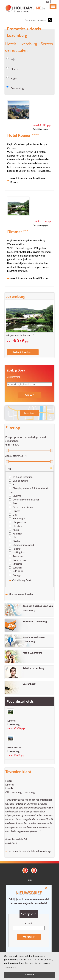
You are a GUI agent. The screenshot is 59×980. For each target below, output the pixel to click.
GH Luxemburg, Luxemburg (20, 792)
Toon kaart (30, 413)
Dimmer (10, 785)
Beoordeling (17, 88)
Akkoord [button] (29, 975)
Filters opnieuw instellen (21, 594)
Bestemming (14, 377)
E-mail (29, 923)
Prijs (13, 59)
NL (48, 2)
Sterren (15, 69)
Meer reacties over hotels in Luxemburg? (30, 851)
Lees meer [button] (10, 967)
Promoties (16, 29)
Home (29, 880)
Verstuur (29, 937)
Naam (14, 79)
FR (54, 2)
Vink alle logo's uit (21, 580)
